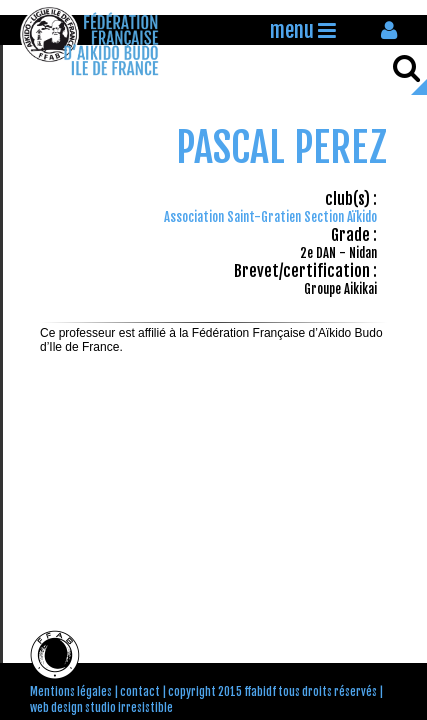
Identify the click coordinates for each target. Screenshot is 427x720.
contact (140, 692)
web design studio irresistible (101, 708)
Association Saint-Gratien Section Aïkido (270, 217)
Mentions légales (71, 692)
